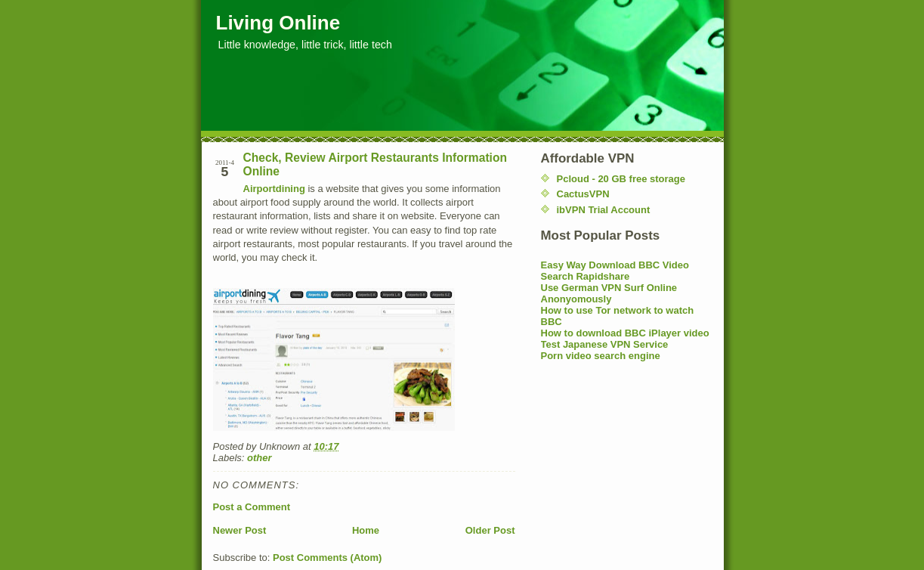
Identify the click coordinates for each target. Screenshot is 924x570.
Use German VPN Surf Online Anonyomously (609, 293)
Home (366, 530)
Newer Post (240, 530)
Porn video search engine (601, 356)
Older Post (490, 530)
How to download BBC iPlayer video (625, 333)
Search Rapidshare (586, 276)
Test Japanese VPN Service (605, 344)
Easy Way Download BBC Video (615, 265)
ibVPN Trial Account (604, 210)
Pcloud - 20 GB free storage (621, 179)
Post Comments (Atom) (327, 558)
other (260, 458)
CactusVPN (583, 194)
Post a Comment (252, 507)
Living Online (278, 23)
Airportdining (274, 189)
